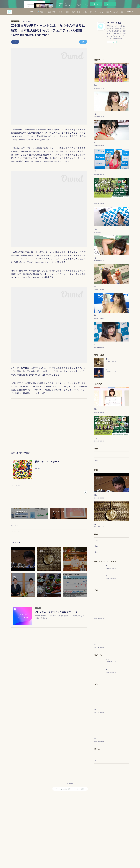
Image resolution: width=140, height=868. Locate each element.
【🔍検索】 (61, 12)
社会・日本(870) (16, 486)
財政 (81, 12)
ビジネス (114, 12)
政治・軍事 (72, 12)
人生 (106, 12)
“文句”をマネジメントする (104, 827)
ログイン (110, 4)
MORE (129, 12)
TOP (52, 12)
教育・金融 (97, 12)
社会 (122, 12)
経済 (88, 12)
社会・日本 (15, 21)
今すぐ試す (96, 4)
